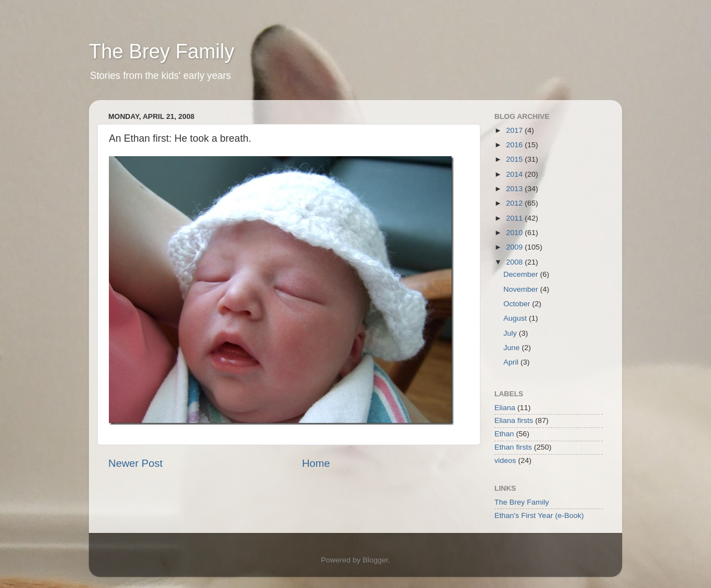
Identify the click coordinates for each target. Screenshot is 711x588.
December (522, 274)
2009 (515, 247)
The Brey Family (162, 51)
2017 (515, 130)
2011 (515, 218)
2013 (515, 189)
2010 (515, 233)
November (522, 289)
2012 (515, 203)
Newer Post (136, 463)
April (512, 362)
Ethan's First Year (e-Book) (539, 515)
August (516, 318)
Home (316, 463)
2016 (515, 145)
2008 (515, 262)
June (512, 348)
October (518, 304)
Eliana (505, 408)
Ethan (504, 434)
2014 (515, 174)
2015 (515, 159)
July (511, 333)
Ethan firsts (513, 447)
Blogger (375, 560)
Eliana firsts (514, 420)
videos (505, 460)
